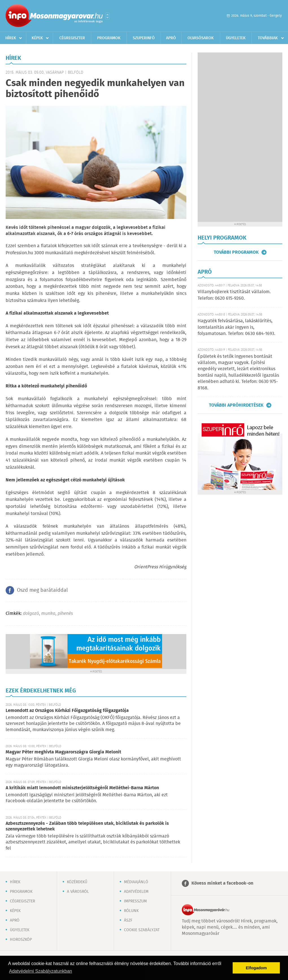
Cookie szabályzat (142, 930)
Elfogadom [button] (256, 968)
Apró (171, 38)
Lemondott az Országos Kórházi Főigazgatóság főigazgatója (67, 711)
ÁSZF (128, 920)
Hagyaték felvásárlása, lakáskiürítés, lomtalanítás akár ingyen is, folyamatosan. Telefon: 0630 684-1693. (236, 327)
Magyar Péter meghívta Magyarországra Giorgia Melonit (63, 752)
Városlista (107, 16)
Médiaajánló (136, 882)
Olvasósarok (201, 38)
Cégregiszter (72, 38)
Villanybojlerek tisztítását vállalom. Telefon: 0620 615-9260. (234, 295)
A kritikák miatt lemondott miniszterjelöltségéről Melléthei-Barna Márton (82, 788)
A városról (78, 892)
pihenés (65, 614)
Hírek (11, 38)
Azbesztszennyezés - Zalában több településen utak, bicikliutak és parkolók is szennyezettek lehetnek (87, 826)
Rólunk (131, 911)
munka (48, 614)
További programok (236, 252)
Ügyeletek (236, 38)
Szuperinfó (144, 38)
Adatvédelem (136, 892)
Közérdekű (77, 882)
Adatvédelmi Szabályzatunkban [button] (41, 971)
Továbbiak (268, 38)
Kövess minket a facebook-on (222, 883)
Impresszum (135, 901)
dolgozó (31, 614)
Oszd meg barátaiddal (42, 590)
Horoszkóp (21, 940)
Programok (109, 38)
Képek (37, 38)
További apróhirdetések (236, 405)
